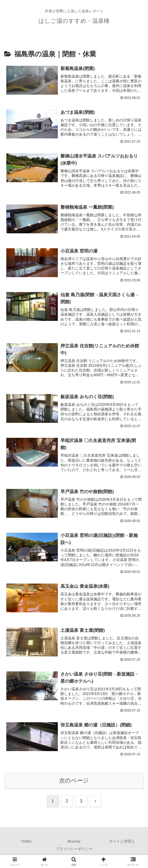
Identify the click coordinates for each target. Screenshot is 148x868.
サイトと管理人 (122, 843)
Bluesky (74, 843)
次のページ (74, 783)
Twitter (26, 843)
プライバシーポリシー (74, 851)
